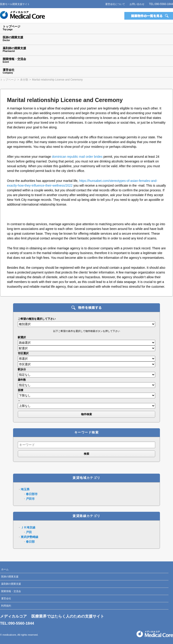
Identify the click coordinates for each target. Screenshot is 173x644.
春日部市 (32, 494)
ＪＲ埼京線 (28, 527)
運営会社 (6, 598)
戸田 (29, 532)
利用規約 (6, 606)
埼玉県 (25, 489)
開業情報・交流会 (11, 591)
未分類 (24, 80)
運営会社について (115, 4)
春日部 (30, 542)
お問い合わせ (137, 4)
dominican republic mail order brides (77, 157)
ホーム (5, 569)
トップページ (8, 80)
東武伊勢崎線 (30, 537)
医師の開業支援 (10, 577)
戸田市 (30, 499)
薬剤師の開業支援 (11, 584)
